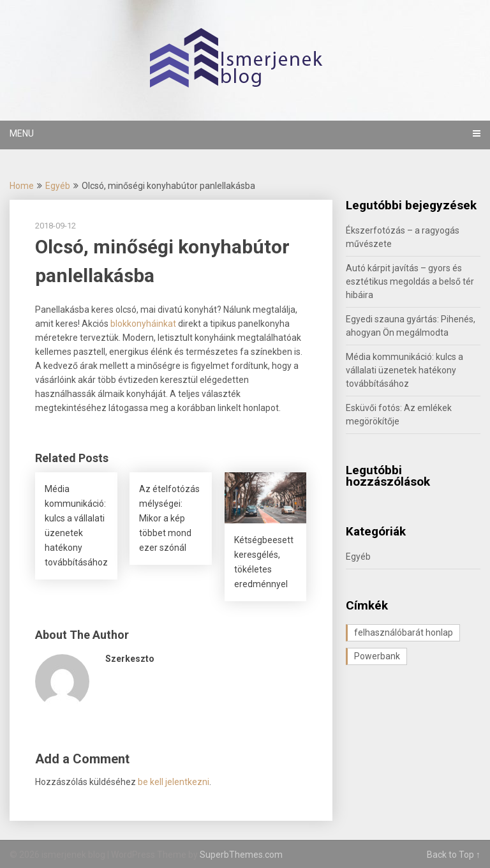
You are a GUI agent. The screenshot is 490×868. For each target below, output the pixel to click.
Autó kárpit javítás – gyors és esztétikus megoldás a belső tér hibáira (410, 281)
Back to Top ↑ (454, 855)
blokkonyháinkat (143, 324)
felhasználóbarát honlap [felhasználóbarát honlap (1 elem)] (404, 632)
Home (22, 186)
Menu (22, 133)
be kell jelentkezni (174, 782)
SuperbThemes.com (241, 855)
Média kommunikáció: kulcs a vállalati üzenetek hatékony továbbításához (405, 370)
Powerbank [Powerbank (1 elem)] (377, 656)
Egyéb (58, 186)
